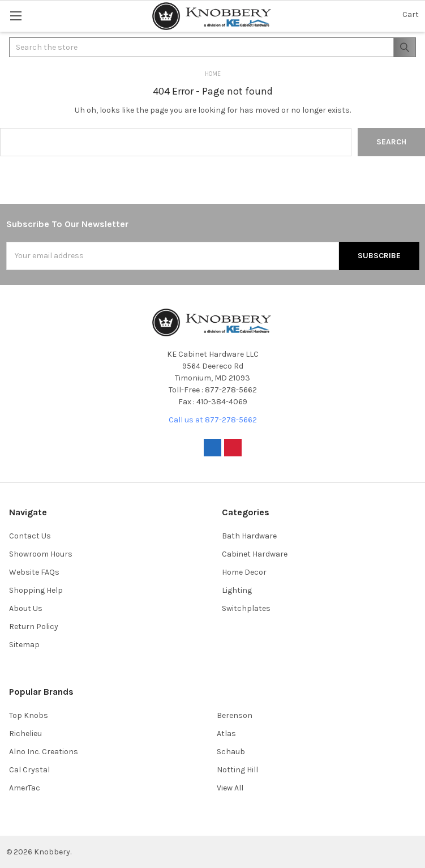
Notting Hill (237, 770)
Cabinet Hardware (255, 554)
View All (230, 788)
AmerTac (25, 788)
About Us (26, 608)
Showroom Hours (41, 554)
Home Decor (244, 572)
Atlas (226, 734)
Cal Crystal (29, 770)
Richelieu (25, 734)
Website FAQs (34, 572)
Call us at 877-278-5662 (213, 420)
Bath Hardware (249, 536)
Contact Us (30, 536)
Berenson (235, 715)
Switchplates (246, 608)
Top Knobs (29, 715)
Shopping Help (36, 590)
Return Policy (34, 627)
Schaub (231, 752)
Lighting (237, 590)
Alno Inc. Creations (44, 752)
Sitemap (24, 645)
